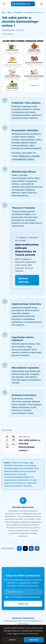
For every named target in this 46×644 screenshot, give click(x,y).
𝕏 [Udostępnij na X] (25, 549)
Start (4, 12)
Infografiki (18, 12)
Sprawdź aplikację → (25, 280)
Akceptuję (34, 640)
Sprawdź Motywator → (23, 4)
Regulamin (20, 597)
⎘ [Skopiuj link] (37, 548)
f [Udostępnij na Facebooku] (19, 548)
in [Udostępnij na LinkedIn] (31, 549)
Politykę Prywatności (32, 597)
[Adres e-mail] (23, 592)
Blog (10, 12)
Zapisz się (23, 604)
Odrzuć (12, 640)
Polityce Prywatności (30, 634)
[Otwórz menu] (41, 4)
